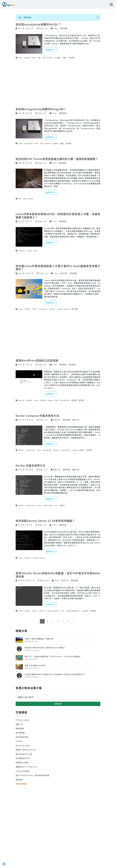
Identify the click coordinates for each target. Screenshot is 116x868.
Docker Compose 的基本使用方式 (37, 416)
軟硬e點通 (20, 728)
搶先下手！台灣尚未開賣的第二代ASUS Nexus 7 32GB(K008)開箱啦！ (53, 656)
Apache (21, 400)
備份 (65, 58)
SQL (39, 58)
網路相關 (64, 28)
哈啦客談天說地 (22, 737)
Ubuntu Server (63, 309)
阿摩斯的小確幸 (22, 762)
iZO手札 (19, 741)
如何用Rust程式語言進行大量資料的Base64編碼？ (45, 647)
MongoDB (29, 143)
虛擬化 (82, 450)
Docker (21, 450)
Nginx (51, 400)
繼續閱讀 (50, 50)
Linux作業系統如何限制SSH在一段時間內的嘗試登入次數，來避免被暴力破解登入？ (58, 215)
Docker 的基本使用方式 (31, 465)
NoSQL (56, 450)
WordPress (65, 400)
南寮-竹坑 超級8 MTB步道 (35, 665)
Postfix (28, 309)
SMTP (35, 309)
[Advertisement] (58, 84)
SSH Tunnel (47, 58)
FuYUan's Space (22, 720)
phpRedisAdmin (73, 611)
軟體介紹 (76, 420)
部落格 (81, 400)
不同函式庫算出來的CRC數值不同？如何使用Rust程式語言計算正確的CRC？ (56, 674)
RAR (34, 58)
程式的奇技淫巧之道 (24, 754)
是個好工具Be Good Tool (26, 750)
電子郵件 (75, 309)
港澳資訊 (19, 780)
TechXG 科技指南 (23, 771)
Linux (56, 28)
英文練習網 (20, 733)
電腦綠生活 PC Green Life (26, 767)
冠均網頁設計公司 (23, 758)
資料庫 (71, 58)
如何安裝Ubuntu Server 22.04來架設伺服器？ (45, 521)
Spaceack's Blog (23, 745)
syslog (75, 450)
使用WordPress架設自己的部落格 (37, 360)
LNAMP (29, 400)
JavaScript (30, 450)
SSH (20, 199)
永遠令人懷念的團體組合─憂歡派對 (39, 639)
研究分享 (64, 273)
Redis (35, 611)
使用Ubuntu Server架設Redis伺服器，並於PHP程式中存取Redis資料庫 (58, 575)
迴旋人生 (19, 724)
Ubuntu (52, 309)
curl (56, 505)
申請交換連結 (21, 784)
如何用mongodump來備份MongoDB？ (41, 109)
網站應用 (72, 364)
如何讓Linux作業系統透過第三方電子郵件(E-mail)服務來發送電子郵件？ (58, 267)
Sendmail (43, 309)
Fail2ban (22, 251)
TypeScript (66, 450)
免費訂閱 (58, 704)
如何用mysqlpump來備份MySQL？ (38, 24)
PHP (57, 400)
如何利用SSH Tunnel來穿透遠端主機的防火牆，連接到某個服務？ (57, 159)
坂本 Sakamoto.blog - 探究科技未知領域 (32, 775)
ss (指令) (58, 58)
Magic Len (43, 28)
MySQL (27, 58)
